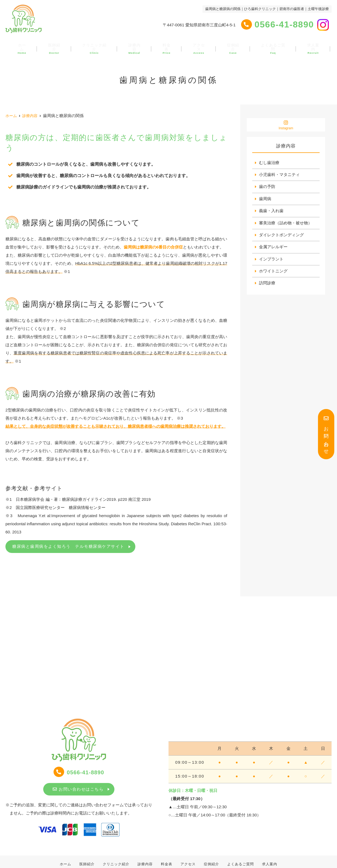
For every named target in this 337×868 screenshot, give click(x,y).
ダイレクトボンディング (281, 236)
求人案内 (306, 46)
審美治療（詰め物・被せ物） (285, 224)
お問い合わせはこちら (78, 789)
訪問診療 (267, 285)
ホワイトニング (273, 273)
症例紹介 (228, 46)
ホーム (29, 46)
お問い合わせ (326, 434)
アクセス (196, 46)
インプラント (271, 261)
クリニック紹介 (97, 46)
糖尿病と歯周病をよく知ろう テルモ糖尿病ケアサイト (68, 546)
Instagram (286, 125)
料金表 (166, 46)
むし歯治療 (269, 163)
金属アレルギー (273, 248)
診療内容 (136, 46)
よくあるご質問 (267, 46)
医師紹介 (58, 46)
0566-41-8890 (79, 772)
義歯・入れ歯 (271, 212)
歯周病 (265, 199)
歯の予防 (267, 187)
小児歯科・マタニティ (279, 175)
